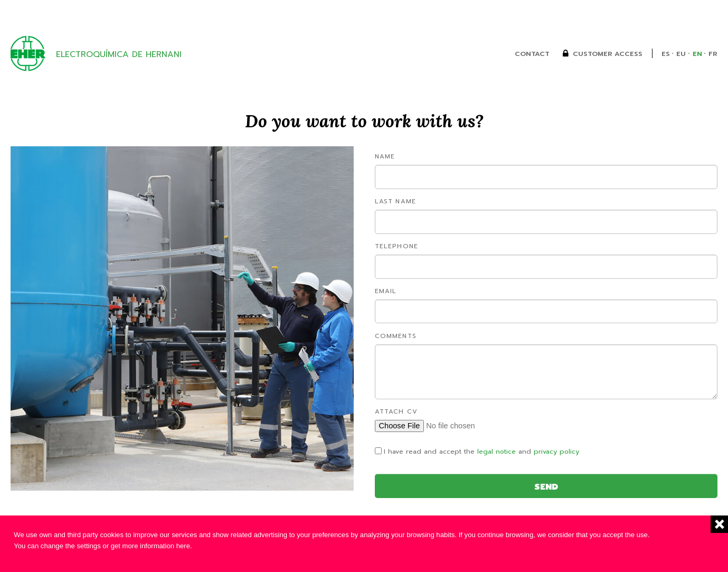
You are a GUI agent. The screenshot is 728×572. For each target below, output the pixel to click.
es (666, 54)
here (183, 546)
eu (681, 54)
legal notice (497, 451)
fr (713, 54)
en (697, 54)
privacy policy (556, 451)
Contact (532, 54)
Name (385, 157)
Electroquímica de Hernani (119, 55)
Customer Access (608, 54)
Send (546, 487)
